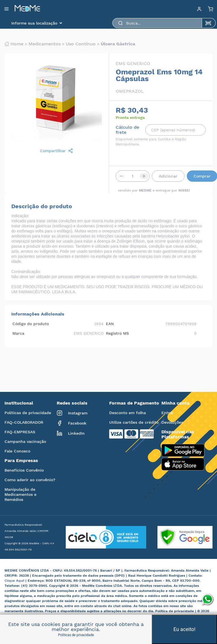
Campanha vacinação (25, 441)
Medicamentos (45, 44)
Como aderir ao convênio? (30, 480)
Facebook (72, 423)
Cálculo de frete (127, 130)
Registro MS (117, 333)
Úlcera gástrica (118, 44)
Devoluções (172, 422)
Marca (18, 333)
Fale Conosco (17, 451)
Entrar (168, 413)
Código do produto (31, 324)
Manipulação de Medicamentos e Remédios (20, 494)
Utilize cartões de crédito (134, 422)
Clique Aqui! (15, 581)
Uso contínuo (81, 44)
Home (14, 44)
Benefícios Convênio (24, 470)
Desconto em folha (128, 413)
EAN (110, 324)
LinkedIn (71, 433)
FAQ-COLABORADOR (24, 422)
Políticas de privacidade (28, 413)
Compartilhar (57, 151)
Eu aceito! (185, 629)
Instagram (72, 413)
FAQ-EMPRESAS (20, 432)
